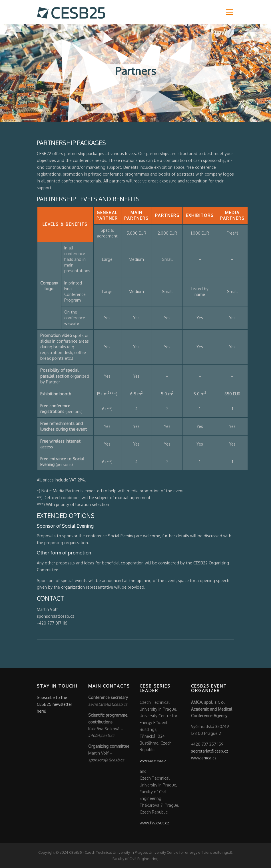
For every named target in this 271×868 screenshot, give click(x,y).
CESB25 (76, 853)
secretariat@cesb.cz (210, 751)
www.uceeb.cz (153, 761)
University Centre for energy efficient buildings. (189, 853)
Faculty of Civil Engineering (135, 859)
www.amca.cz (204, 758)
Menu (229, 12)
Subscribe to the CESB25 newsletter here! (55, 705)
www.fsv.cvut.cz (154, 823)
